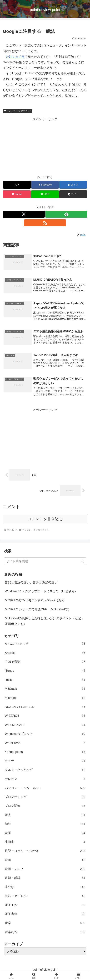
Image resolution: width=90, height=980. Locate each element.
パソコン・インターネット (18, 111)
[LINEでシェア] (45, 194)
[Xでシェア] (17, 185)
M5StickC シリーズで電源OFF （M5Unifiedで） (38, 610)
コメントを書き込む (45, 519)
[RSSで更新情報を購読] (45, 223)
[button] (73, 194)
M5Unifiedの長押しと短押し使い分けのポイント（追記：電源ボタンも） (44, 621)
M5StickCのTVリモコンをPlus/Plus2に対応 (35, 601)
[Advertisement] (45, 146)
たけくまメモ (15, 57)
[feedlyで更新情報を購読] (66, 214)
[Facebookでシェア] (45, 185)
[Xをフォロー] (24, 214)
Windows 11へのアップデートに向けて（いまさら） (41, 592)
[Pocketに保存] (17, 194)
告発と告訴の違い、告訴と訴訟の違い (31, 582)
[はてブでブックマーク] (73, 185)
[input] (45, 562)
